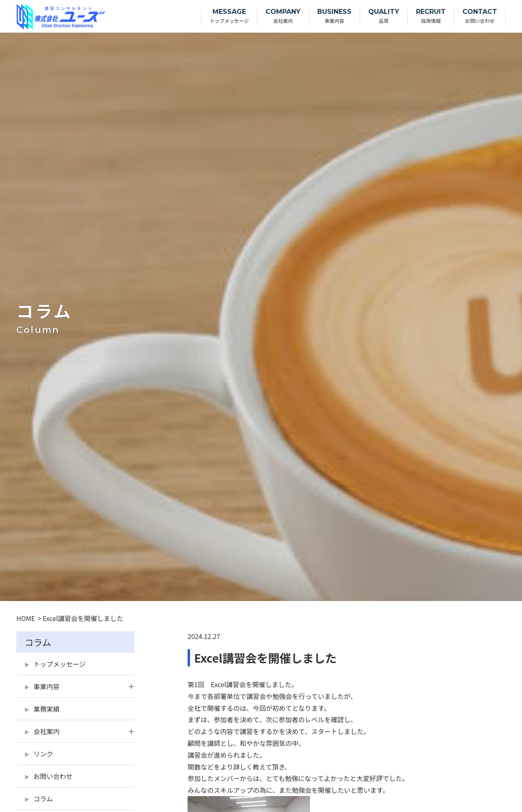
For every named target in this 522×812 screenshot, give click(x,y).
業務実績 (46, 709)
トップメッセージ (60, 664)
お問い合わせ (53, 776)
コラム (43, 799)
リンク (43, 754)
